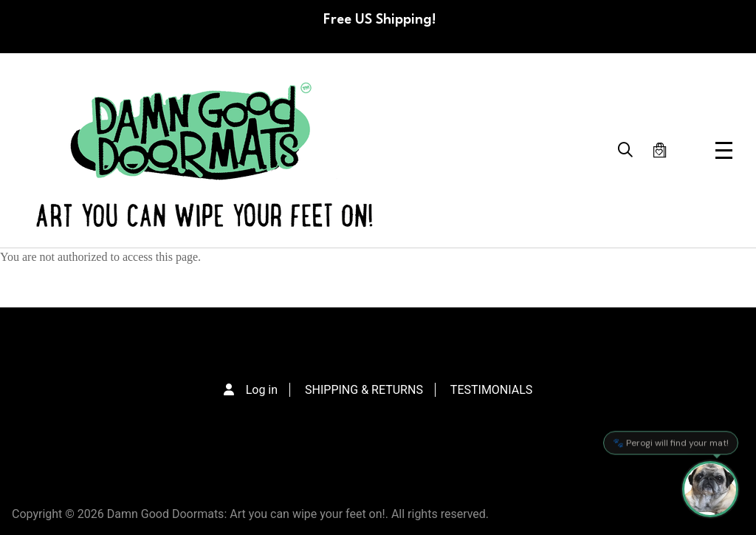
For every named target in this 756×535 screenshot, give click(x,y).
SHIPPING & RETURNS (364, 390)
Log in (262, 390)
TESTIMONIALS (491, 390)
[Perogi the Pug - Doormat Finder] (710, 489)
